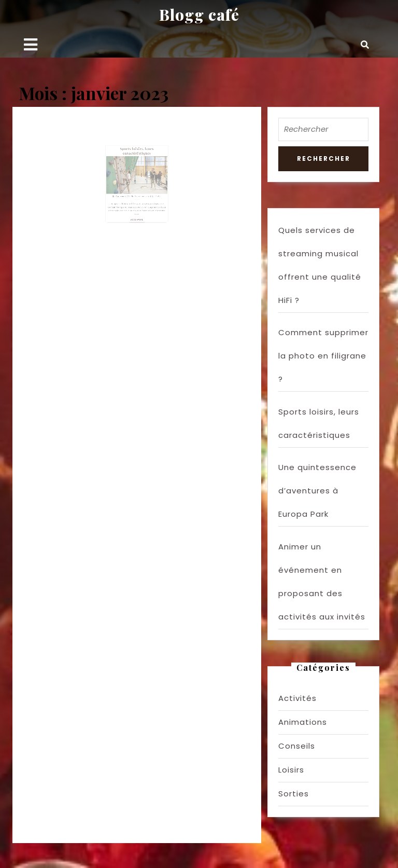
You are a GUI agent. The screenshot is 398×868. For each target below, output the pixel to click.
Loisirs (291, 770)
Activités (297, 698)
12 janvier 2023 (126, 194)
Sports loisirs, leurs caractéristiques (137, 162)
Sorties (294, 794)
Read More (138, 211)
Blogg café (199, 15)
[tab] (31, 45)
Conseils (297, 746)
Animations (303, 722)
